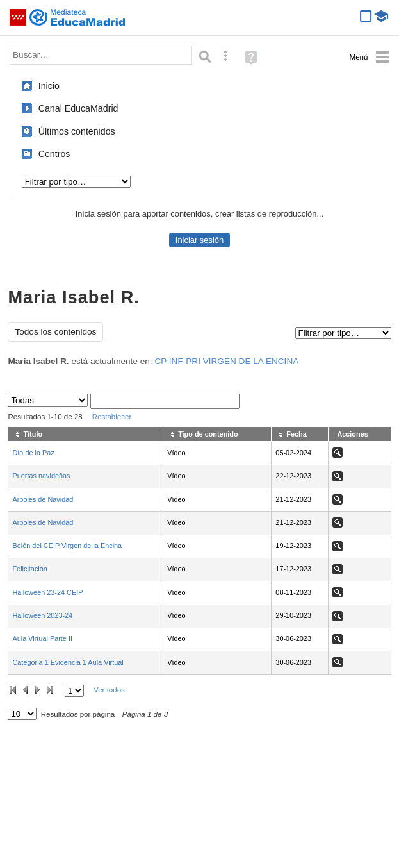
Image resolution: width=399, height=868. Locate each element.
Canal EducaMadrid (78, 108)
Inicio (49, 86)
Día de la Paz (33, 453)
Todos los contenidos (55, 332)
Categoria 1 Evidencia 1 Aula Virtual (68, 662)
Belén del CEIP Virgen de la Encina (67, 546)
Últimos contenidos (77, 131)
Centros (54, 154)
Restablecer (112, 417)
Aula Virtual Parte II (42, 638)
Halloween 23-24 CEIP (47, 592)
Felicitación (29, 569)
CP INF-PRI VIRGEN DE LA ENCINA (226, 361)
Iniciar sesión (199, 240)
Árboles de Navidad (43, 499)
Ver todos (109, 690)
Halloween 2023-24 (42, 615)
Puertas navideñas (41, 476)
